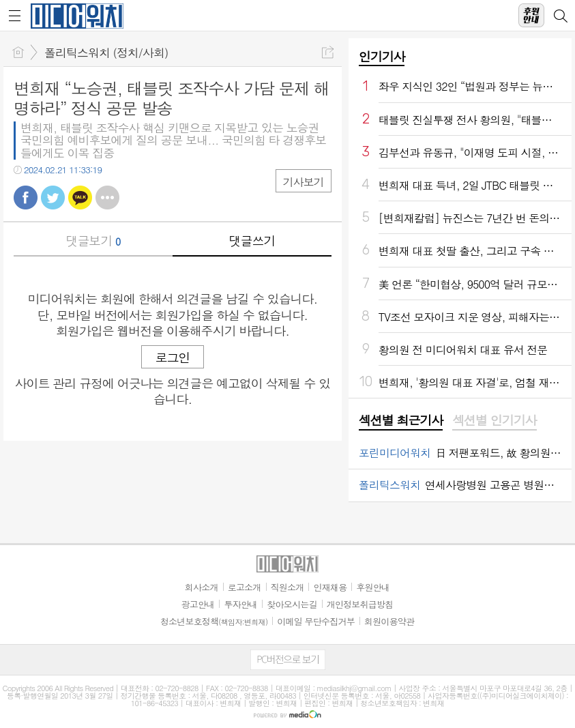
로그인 (173, 357)
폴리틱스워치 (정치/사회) (106, 53)
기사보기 (304, 182)
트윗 (53, 198)
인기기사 (382, 56)
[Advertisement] (288, 711)
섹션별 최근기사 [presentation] (401, 420)
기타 (107, 198)
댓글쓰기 (252, 241)
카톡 (80, 198)
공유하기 (328, 52)
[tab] (401, 421)
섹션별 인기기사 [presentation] (494, 420)
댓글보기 (93, 241)
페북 (26, 198)
